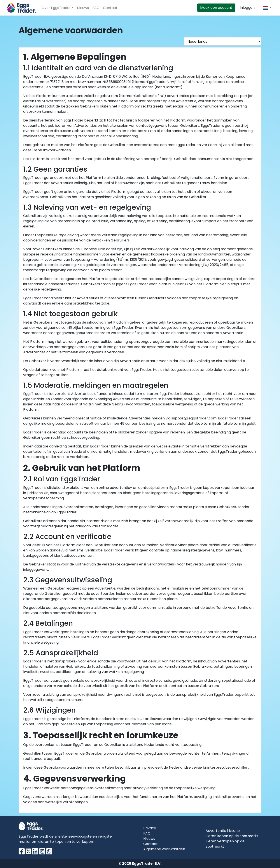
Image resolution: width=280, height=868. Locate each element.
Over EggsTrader (56, 8)
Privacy (150, 828)
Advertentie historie (223, 831)
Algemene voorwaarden (164, 849)
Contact (110, 8)
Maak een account (216, 8)
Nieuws (83, 8)
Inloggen (247, 8)
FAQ (96, 8)
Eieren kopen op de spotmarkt (232, 836)
